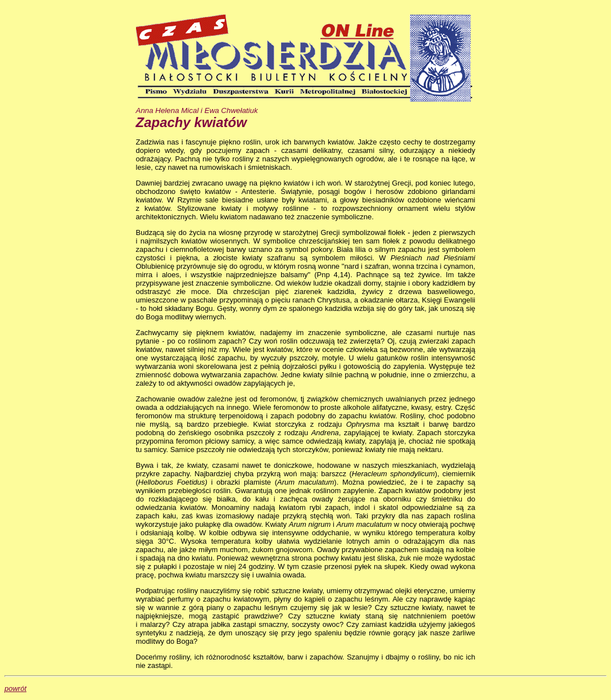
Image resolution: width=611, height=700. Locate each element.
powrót (15, 688)
